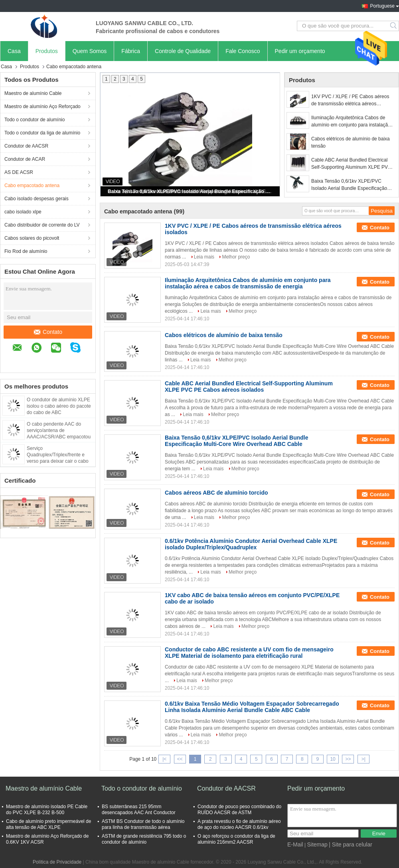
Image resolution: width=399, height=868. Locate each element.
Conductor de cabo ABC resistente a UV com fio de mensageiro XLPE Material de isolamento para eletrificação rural (249, 653)
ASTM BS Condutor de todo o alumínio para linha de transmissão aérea (143, 824)
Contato (48, 332)
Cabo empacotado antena (32, 185)
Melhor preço (236, 257)
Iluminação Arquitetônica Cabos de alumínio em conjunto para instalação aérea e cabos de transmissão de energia (351, 122)
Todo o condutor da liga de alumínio (42, 133)
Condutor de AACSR (26, 146)
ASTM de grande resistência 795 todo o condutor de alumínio (144, 839)
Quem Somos (90, 51)
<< (180, 759)
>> (348, 759)
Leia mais (204, 257)
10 (333, 759)
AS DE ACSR (19, 172)
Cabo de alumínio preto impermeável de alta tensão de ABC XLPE (48, 824)
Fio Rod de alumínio (26, 251)
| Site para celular (351, 844)
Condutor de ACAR (25, 159)
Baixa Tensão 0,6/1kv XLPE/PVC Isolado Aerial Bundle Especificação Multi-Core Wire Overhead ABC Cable (191, 191)
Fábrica (131, 51)
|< (164, 759)
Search (394, 26)
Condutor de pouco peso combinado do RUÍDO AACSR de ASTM (239, 810)
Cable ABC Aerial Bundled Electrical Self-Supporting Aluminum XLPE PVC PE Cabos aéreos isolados (351, 164)
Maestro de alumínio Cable (33, 93)
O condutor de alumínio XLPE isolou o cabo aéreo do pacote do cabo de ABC (59, 406)
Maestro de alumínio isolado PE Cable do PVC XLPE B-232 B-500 (47, 810)
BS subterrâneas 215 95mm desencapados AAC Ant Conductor (139, 810)
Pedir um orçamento (300, 51)
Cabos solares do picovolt (32, 238)
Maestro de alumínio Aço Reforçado (42, 107)
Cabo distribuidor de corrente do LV (42, 225)
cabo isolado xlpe (23, 212)
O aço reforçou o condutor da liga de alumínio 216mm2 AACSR (236, 839)
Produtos (47, 51)
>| (363, 759)
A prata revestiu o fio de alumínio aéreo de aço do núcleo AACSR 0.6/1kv (239, 824)
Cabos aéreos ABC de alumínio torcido (216, 493)
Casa (14, 51)
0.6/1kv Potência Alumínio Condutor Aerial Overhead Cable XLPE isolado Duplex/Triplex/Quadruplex (251, 544)
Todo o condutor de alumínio (35, 120)
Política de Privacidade (57, 862)
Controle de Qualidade (183, 51)
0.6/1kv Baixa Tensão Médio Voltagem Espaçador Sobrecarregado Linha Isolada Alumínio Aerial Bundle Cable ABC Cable (252, 707)
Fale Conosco (243, 51)
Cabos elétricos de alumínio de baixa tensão (351, 142)
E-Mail (295, 844)
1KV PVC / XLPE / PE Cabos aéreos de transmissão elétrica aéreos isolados (350, 101)
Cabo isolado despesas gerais (37, 199)
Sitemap (317, 844)
